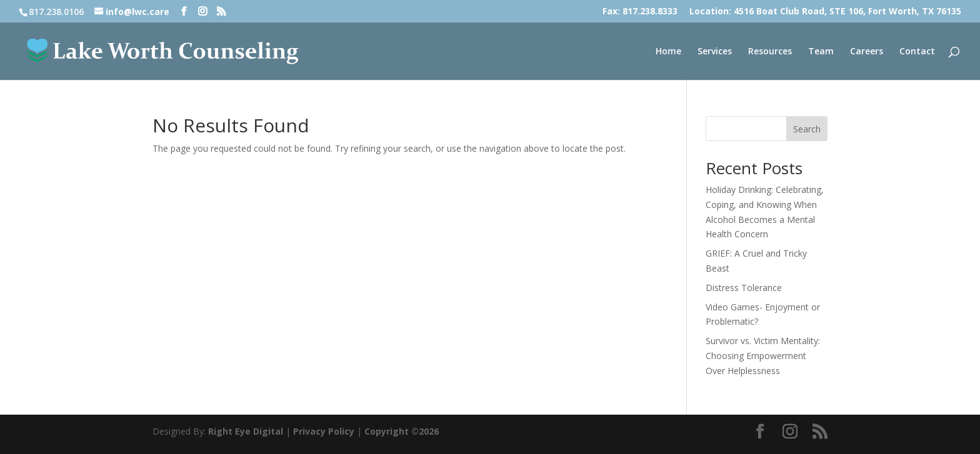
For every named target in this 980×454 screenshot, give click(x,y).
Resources (770, 52)
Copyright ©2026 (402, 431)
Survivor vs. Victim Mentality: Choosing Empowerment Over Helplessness (763, 356)
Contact (917, 52)
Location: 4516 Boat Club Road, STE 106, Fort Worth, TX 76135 (825, 12)
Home (668, 52)
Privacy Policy (324, 431)
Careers (867, 52)
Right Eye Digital (246, 431)
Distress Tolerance (744, 288)
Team (821, 52)
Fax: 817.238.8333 (640, 12)
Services (715, 52)
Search (807, 129)
